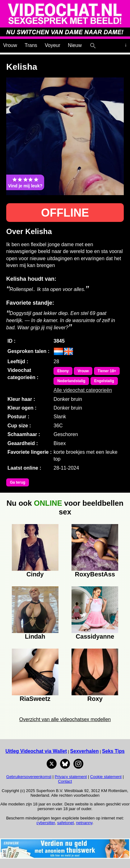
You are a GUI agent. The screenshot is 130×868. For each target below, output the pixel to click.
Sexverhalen (85, 751)
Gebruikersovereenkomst (29, 777)
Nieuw (75, 45)
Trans (31, 45)
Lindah (35, 636)
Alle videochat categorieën (83, 390)
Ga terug (18, 482)
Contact (65, 781)
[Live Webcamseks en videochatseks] (102, 44)
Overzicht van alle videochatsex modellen (65, 719)
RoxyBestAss (95, 574)
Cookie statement (106, 777)
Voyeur (53, 45)
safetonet (66, 823)
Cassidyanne (95, 636)
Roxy (95, 699)
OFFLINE (65, 213)
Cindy (35, 574)
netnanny (84, 823)
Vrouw (10, 45)
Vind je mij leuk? (25, 182)
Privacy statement (71, 777)
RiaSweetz (35, 699)
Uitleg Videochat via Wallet (36, 751)
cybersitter (46, 823)
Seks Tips (113, 751)
